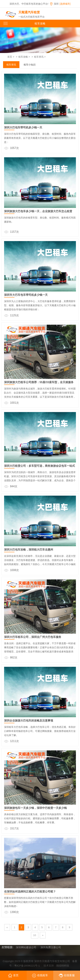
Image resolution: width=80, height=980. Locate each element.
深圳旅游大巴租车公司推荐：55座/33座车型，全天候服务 (39, 382)
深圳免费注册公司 (51, 947)
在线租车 (40, 976)
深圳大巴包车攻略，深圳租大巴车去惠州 (29, 550)
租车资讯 (39, 57)
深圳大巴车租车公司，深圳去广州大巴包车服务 (33, 637)
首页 (10, 57)
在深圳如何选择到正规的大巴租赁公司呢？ (30, 892)
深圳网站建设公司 (26, 947)
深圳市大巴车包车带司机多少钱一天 (26, 295)
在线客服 (67, 976)
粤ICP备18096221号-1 (27, 967)
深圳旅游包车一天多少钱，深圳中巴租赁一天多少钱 (35, 808)
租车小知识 (30, 65)
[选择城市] (65, 4)
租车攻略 (23, 57)
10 (35, 935)
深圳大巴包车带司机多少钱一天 (23, 127)
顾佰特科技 (63, 967)
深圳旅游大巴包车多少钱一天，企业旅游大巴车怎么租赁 (38, 211)
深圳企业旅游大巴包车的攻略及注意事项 (29, 721)
